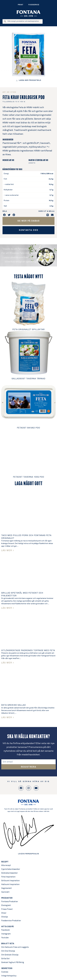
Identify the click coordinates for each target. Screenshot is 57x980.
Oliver (4, 913)
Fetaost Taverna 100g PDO (29, 477)
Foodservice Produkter (11, 921)
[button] (5, 215)
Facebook (5, 930)
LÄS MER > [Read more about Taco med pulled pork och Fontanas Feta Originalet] (8, 551)
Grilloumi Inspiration (10, 881)
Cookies (5, 972)
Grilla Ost (5, 959)
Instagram (6, 934)
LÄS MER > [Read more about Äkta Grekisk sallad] (8, 718)
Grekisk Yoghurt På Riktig (13, 962)
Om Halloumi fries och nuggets (15, 947)
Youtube (5, 938)
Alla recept (6, 865)
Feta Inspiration (8, 877)
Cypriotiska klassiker (11, 869)
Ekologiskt (6, 905)
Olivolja (4, 917)
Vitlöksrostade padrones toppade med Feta (28, 650)
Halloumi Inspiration (10, 884)
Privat (21, 5)
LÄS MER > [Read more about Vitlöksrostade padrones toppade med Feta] (8, 663)
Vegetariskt (7, 888)
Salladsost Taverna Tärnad (28, 379)
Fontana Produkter (10, 902)
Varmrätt (5, 892)
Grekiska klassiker (9, 873)
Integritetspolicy (9, 976)
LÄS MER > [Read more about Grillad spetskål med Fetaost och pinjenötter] (8, 608)
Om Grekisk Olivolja (10, 955)
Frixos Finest (7, 909)
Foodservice (34, 5)
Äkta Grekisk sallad (14, 705)
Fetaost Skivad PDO (28, 428)
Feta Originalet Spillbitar (28, 329)
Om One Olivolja (8, 951)
